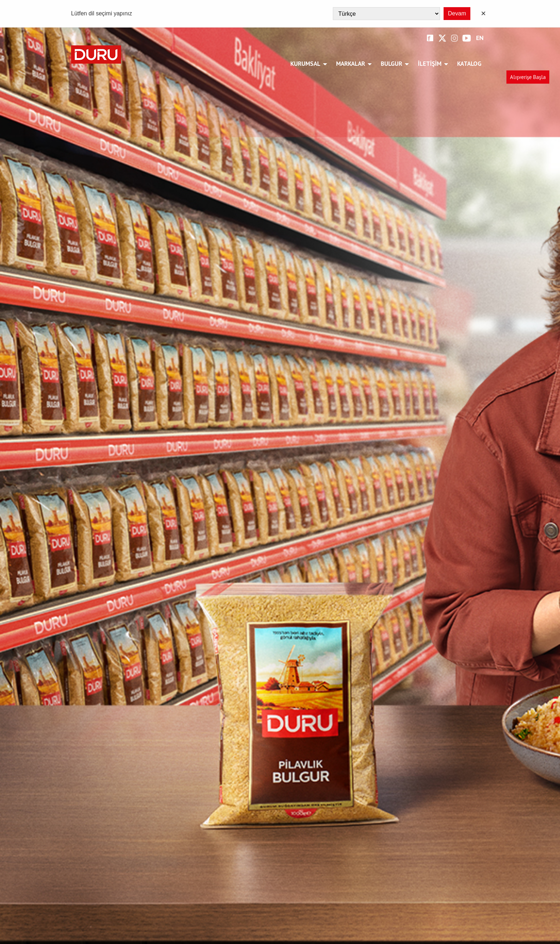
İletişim (431, 64)
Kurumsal (307, 64)
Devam (457, 13)
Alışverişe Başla (528, 77)
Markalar (352, 64)
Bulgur (393, 64)
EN (480, 38)
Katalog (469, 64)
